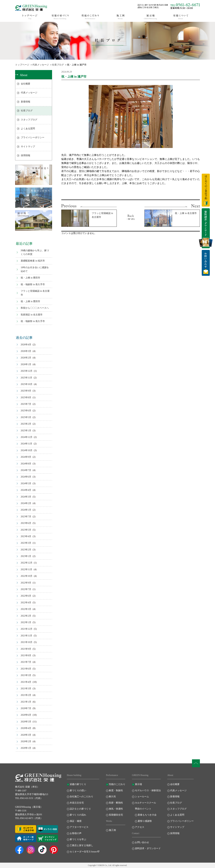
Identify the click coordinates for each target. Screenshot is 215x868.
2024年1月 (26, 510)
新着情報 (26, 102)
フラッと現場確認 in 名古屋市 (35, 293)
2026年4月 (26, 345)
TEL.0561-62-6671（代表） (29, 818)
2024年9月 (26, 457)
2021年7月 (26, 662)
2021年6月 (26, 669)
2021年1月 (26, 702)
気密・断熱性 (116, 803)
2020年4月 (26, 728)
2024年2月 (26, 503)
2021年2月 (26, 695)
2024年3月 (26, 497)
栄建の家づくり (78, 784)
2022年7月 (26, 589)
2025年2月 (26, 424)
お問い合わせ (142, 842)
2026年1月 (26, 364)
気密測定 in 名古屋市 (32, 315)
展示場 (138, 784)
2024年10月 (27, 450)
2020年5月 (26, 722)
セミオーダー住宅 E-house (83, 852)
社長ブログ (58, 65)
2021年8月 (26, 655)
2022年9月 (26, 583)
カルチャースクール (145, 803)
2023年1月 (26, 556)
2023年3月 (26, 543)
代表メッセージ (41, 65)
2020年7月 (26, 708)
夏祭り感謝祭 (145, 821)
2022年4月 (26, 603)
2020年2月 (26, 741)
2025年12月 (27, 371)
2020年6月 (26, 715)
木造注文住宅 (77, 803)
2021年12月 (27, 629)
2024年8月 (26, 464)
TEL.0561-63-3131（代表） (29, 798)
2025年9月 (26, 391)
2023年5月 (26, 530)
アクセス (140, 827)
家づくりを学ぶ (78, 839)
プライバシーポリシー (33, 137)
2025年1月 (26, 431)
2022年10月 (27, 576)
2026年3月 (26, 351)
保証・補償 (76, 821)
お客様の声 (76, 833)
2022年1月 (26, 622)
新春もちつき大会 (147, 815)
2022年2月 (26, 616)
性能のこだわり (117, 784)
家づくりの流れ (78, 815)
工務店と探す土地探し (81, 845)
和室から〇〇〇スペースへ (35, 308)
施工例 (112, 830)
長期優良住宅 (116, 815)
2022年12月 (27, 563)
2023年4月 (26, 536)
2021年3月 (26, 689)
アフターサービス (79, 827)
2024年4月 (26, 490)
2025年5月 (26, 417)
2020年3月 (26, 735)
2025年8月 (26, 397)
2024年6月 (26, 477)
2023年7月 (26, 517)
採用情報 (26, 155)
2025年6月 (26, 411)
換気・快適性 (116, 809)
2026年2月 (26, 358)
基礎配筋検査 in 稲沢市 (33, 261)
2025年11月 (26, 378)
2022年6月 (26, 596)
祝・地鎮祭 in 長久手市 (33, 284)
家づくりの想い (78, 790)
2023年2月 (26, 550)
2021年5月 (26, 675)
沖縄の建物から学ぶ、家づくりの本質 (35, 252)
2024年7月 (26, 470)
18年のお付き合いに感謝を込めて (35, 269)
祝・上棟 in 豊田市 (30, 278)
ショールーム (142, 797)
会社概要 (26, 84)
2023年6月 (26, 523)
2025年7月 (26, 404)
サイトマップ (28, 147)
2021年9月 (26, 649)
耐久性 (112, 797)
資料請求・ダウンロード (148, 848)
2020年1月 (26, 748)
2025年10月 (27, 384)
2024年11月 (26, 444)
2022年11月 (26, 569)
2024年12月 (27, 437)
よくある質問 (28, 129)
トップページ (22, 65)
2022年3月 (26, 609)
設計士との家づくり (80, 809)
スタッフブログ (29, 120)
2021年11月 (26, 636)
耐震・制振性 (116, 790)
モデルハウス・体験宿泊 (148, 790)
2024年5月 (26, 483)
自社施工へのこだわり (81, 797)
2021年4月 (26, 682)
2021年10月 (27, 642)
